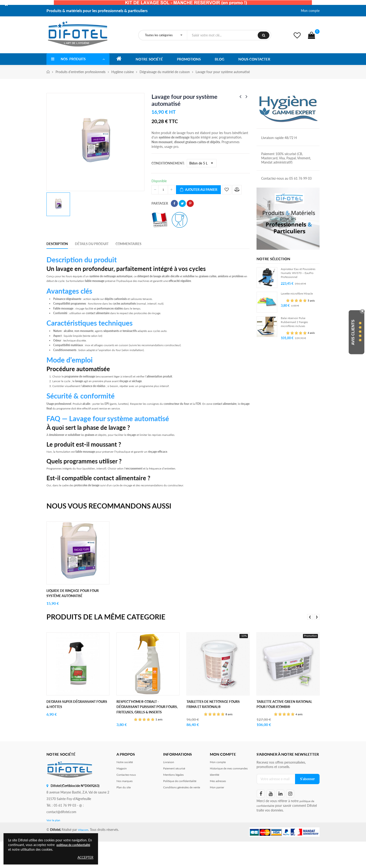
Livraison (169, 789)
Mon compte (310, 11)
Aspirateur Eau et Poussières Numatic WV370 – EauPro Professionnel (295, 276)
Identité (215, 808)
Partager (174, 203)
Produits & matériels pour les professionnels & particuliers (97, 11)
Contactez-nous (128, 803)
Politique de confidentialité (182, 810)
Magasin (122, 796)
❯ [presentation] (317, 638)
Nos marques (126, 810)
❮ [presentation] (310, 638)
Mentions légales (175, 803)
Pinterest (190, 203)
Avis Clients (353, 332)
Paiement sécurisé (176, 796)
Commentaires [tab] (128, 244)
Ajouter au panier (198, 190)
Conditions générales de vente (180, 819)
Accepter (85, 857)
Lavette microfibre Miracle (300, 298)
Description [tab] (57, 244)
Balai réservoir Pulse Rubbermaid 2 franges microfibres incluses (297, 327)
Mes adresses (219, 815)
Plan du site (125, 817)
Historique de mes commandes (223, 798)
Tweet (182, 203)
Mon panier (218, 822)
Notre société (126, 789)
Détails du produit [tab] (92, 244)
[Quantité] (163, 190)
